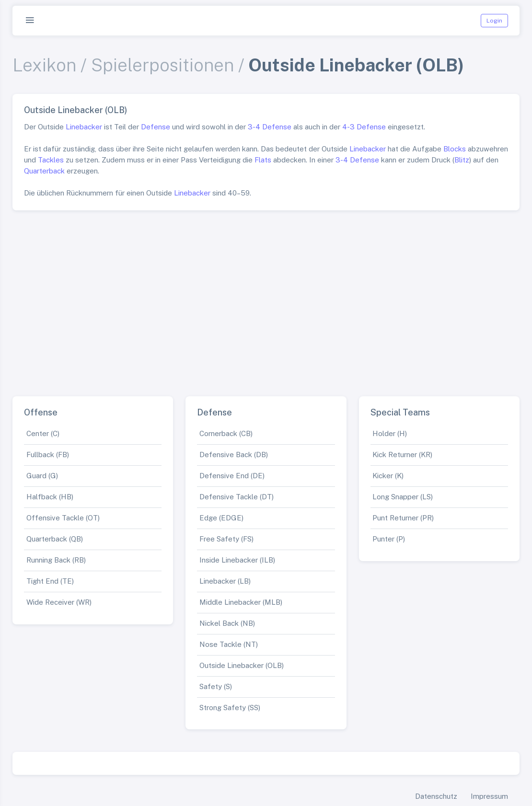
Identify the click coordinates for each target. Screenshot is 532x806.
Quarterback (44, 171)
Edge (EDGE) (221, 518)
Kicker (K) (388, 476)
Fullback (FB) (48, 455)
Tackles (51, 160)
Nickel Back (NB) (227, 623)
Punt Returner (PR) (403, 518)
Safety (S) (216, 686)
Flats (263, 160)
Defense (156, 127)
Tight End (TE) (50, 581)
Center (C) (43, 433)
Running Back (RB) (56, 560)
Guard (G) (42, 476)
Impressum (489, 796)
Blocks (455, 149)
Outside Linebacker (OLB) (242, 665)
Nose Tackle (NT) (229, 644)
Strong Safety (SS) (230, 708)
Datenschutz (436, 796)
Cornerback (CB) (226, 433)
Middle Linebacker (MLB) (241, 602)
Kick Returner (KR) (402, 455)
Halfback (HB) (50, 497)
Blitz (462, 160)
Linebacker (84, 127)
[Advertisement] (266, 299)
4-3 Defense (364, 127)
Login (494, 21)
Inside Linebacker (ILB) (237, 560)
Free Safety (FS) (226, 539)
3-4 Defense (270, 127)
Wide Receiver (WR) (59, 602)
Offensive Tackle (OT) (63, 518)
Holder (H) (390, 433)
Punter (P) (389, 539)
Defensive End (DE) (232, 476)
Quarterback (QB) (55, 539)
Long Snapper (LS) (403, 497)
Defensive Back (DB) (234, 455)
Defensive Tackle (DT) (237, 497)
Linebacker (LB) (225, 581)
